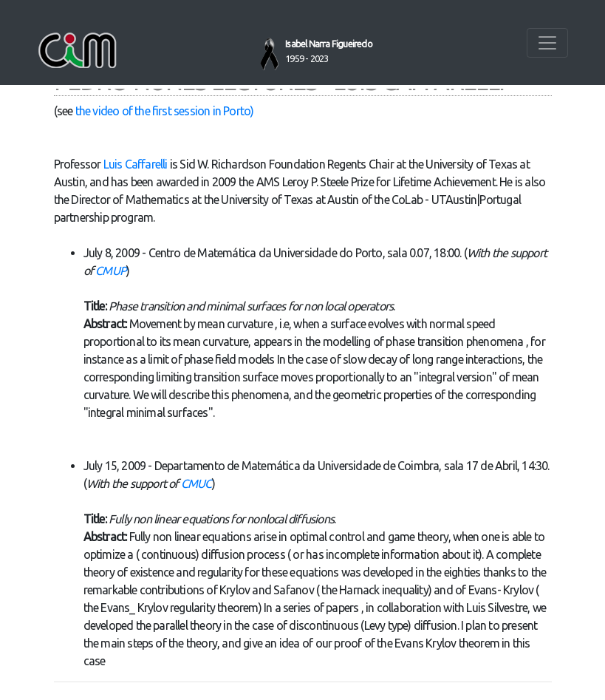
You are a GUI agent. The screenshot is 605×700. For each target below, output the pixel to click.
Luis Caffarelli (136, 164)
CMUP (111, 271)
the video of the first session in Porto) (165, 111)
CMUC (196, 483)
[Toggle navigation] (547, 43)
